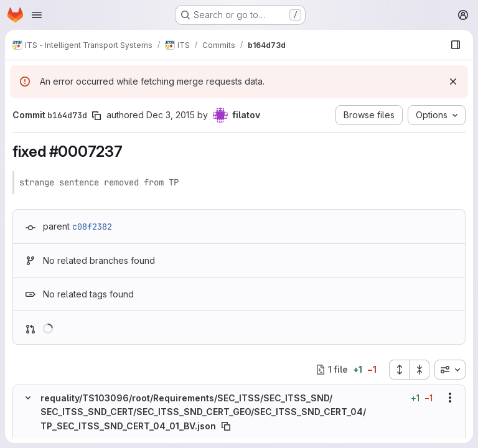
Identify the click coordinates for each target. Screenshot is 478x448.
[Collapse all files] (419, 370)
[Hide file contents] (28, 398)
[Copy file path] (226, 426)
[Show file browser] (456, 45)
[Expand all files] (399, 370)
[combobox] (450, 370)
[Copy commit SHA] (96, 116)
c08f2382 (92, 226)
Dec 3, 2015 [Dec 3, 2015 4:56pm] (171, 115)
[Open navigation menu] (37, 15)
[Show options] (450, 398)
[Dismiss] (453, 82)
